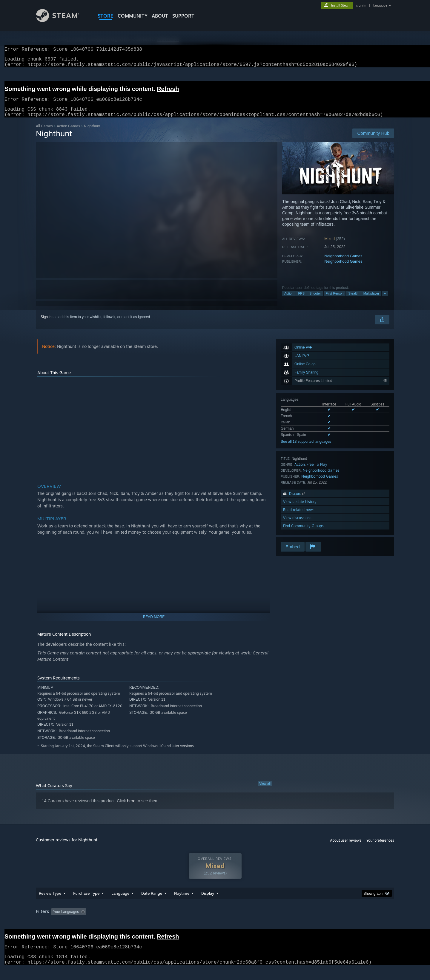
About (160, 16)
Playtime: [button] (172, 923)
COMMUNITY (133, 16)
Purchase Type (86, 905)
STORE (106, 16)
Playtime (182, 905)
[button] (56, 923)
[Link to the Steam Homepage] (62, 20)
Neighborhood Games (343, 263)
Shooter (315, 301)
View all (265, 791)
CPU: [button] (296, 923)
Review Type (50, 905)
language (380, 5)
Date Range (152, 905)
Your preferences (380, 847)
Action (289, 301)
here (131, 808)
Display (208, 905)
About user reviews (346, 847)
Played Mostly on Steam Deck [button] (215, 923)
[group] (215, 924)
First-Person (335, 301)
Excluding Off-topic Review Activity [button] (126, 923)
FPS (301, 301)
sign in (361, 5)
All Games (44, 133)
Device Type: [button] (342, 923)
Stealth (353, 301)
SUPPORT (183, 16)
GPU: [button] (316, 923)
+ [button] (385, 301)
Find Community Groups (303, 533)
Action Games (68, 133)
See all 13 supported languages (306, 449)
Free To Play (317, 472)
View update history (300, 509)
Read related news (299, 517)
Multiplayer (371, 301)
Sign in (46, 324)
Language (120, 905)
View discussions (297, 525)
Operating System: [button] (265, 923)
